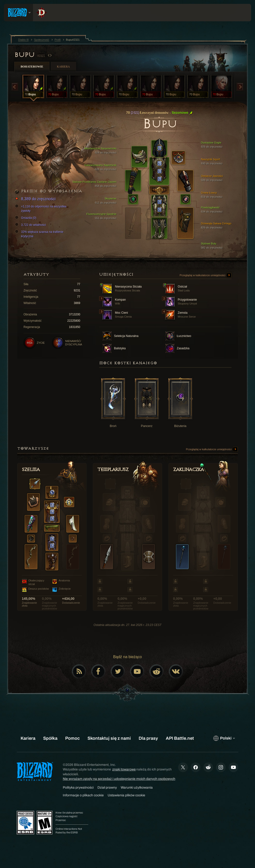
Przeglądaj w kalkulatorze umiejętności (206, 275)
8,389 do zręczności (36, 199)
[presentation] (18, 13)
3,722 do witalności (31, 225)
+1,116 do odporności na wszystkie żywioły (41, 208)
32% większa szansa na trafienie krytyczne (40, 234)
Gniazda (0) (26, 218)
